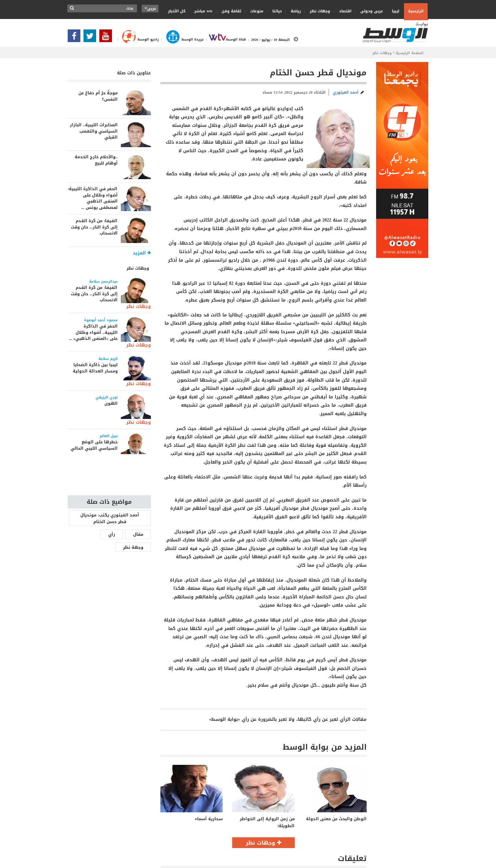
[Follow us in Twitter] (91, 38)
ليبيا (394, 11)
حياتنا (275, 11)
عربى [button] (150, 9)
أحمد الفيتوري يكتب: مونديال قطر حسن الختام (110, 518)
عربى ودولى (370, 11)
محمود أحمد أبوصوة (101, 320)
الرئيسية (416, 11)
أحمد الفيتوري (346, 92)
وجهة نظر (133, 547)
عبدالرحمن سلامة (103, 281)
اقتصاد (343, 11)
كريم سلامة (108, 359)
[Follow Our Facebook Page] (76, 38)
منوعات (255, 11)
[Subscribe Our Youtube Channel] (107, 38)
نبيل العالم (109, 436)
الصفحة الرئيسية (410, 53)
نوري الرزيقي (107, 397)
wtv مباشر (203, 11)
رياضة (294, 11)
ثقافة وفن (229, 11)
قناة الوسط (225, 39)
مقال (138, 534)
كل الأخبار (177, 11)
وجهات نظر (318, 11)
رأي (112, 534)
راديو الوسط (137, 39)
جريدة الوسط (181, 39)
